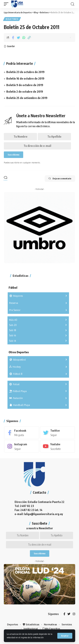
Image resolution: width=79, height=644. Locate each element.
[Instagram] (22, 446)
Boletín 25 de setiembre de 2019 (27, 98)
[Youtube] (58, 446)
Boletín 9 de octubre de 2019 (25, 85)
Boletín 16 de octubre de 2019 (25, 78)
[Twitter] (58, 433)
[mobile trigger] (7, 4)
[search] (72, 4)
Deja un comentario (60, 179)
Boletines (12, 19)
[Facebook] (22, 433)
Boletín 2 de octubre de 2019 (25, 91)
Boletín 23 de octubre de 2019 (25, 72)
